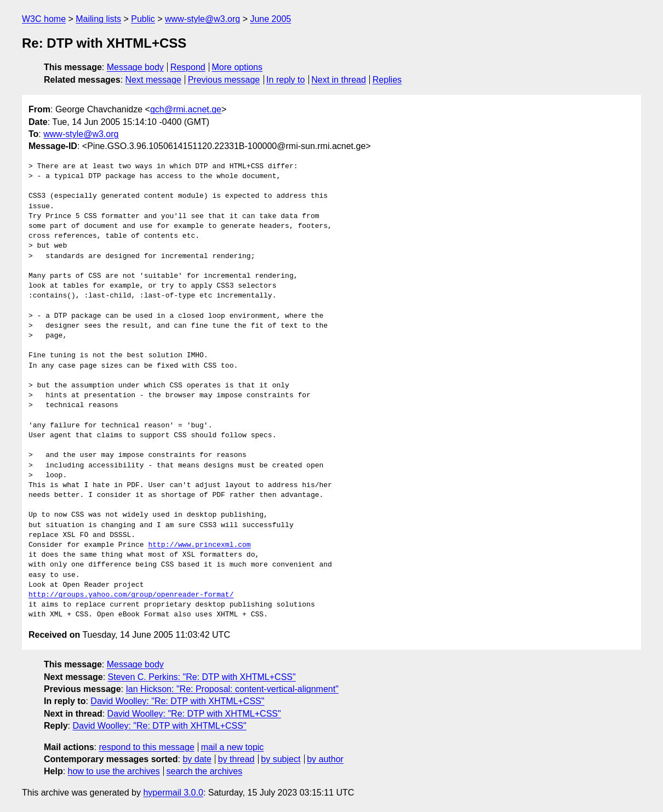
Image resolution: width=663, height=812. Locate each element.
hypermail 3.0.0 (173, 793)
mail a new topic (233, 747)
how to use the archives (114, 771)
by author (325, 759)
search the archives (205, 771)
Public (143, 19)
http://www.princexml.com (199, 545)
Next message (153, 80)
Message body (135, 67)
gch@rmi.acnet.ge (186, 109)
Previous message (224, 80)
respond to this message (146, 747)
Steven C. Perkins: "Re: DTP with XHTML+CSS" (202, 677)
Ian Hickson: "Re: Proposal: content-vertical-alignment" (232, 689)
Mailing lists (98, 19)
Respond (188, 67)
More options (238, 67)
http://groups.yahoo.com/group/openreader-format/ (131, 595)
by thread (236, 759)
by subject (281, 759)
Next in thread (339, 80)
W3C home (44, 19)
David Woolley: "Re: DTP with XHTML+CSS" (177, 701)
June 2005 (270, 19)
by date (197, 759)
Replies (387, 80)
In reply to (285, 80)
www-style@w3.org (202, 19)
